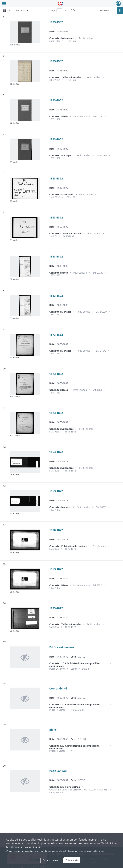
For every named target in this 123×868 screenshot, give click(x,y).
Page (53, 10)
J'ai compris (72, 860)
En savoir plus (50, 860)
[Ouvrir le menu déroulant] (4, 4)
